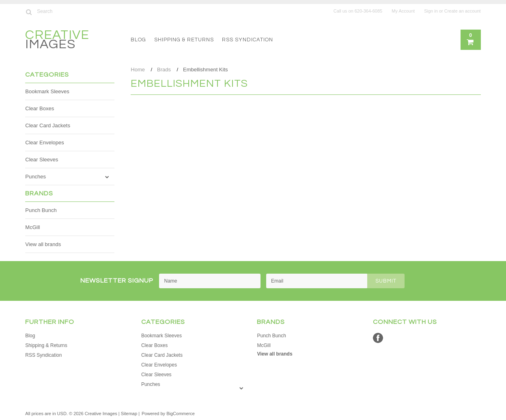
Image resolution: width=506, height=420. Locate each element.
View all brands (43, 244)
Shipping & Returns (184, 40)
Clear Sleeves (42, 160)
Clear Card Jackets (48, 125)
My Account (403, 11)
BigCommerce (181, 414)
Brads (164, 70)
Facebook (378, 338)
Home (138, 70)
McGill (32, 227)
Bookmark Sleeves (47, 91)
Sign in (431, 11)
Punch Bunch (41, 210)
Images (57, 41)
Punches (36, 177)
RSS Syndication (248, 40)
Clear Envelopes (44, 142)
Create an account (463, 11)
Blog (138, 40)
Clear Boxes (40, 108)
